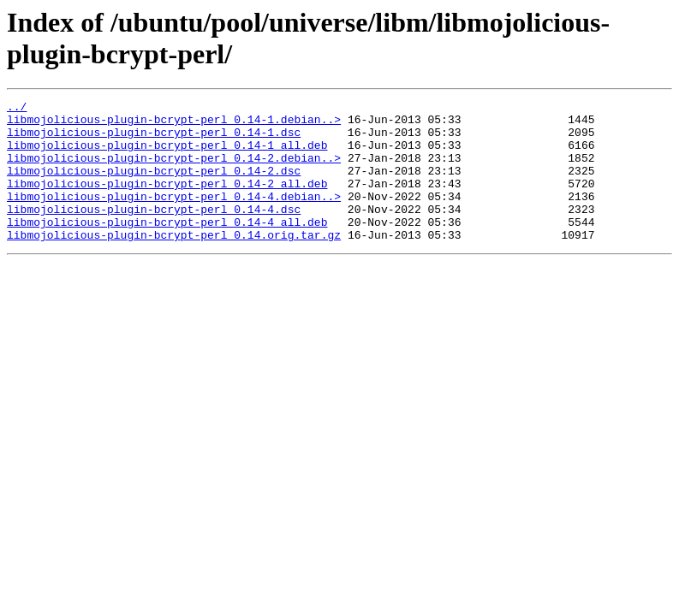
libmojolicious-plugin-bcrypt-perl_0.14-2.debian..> (174, 170)
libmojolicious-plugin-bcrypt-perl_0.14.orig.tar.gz (174, 263)
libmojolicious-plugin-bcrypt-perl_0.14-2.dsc (154, 186)
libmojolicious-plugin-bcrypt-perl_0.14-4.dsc (154, 232)
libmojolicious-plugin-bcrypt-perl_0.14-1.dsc (154, 139)
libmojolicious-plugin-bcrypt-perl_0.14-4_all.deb (167, 247)
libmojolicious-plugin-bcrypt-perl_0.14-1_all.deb (167, 155)
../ (17, 109)
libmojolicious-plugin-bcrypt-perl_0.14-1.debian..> (174, 124)
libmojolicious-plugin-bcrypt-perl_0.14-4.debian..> (174, 216)
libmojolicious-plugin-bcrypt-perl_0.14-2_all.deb (167, 201)
